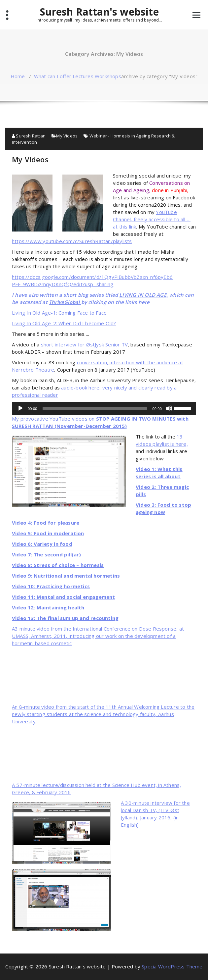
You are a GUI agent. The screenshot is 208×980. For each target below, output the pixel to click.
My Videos (67, 136)
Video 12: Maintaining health (48, 607)
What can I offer (53, 76)
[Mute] (169, 408)
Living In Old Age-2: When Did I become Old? (64, 323)
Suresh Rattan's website (99, 14)
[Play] (20, 408)
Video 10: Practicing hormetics (51, 586)
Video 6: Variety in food (42, 544)
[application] (104, 408)
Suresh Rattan (29, 136)
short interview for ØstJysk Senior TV (84, 344)
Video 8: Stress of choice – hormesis (58, 565)
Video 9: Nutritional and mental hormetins (66, 576)
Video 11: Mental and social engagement (64, 597)
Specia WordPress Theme (172, 966)
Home (18, 76)
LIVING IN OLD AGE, (143, 295)
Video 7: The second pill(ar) (47, 554)
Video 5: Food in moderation (48, 533)
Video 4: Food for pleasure (46, 523)
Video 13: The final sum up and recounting (65, 618)
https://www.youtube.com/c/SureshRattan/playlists (72, 241)
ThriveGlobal (65, 302)
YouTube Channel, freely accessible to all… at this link (152, 219)
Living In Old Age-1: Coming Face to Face (59, 313)
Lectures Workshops (97, 76)
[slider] (95, 408)
